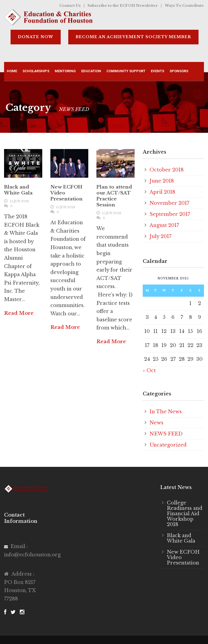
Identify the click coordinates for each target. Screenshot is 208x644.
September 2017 (170, 214)
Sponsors (179, 71)
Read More (19, 313)
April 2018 (162, 192)
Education (91, 71)
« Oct (149, 371)
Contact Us (70, 6)
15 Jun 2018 (19, 201)
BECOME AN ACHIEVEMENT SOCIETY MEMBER (133, 37)
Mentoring (65, 71)
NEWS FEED (166, 434)
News (156, 423)
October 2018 (167, 170)
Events (157, 71)
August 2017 (164, 225)
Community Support (126, 71)
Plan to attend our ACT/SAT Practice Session (114, 196)
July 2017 (160, 236)
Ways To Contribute (184, 6)
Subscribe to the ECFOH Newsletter (123, 6)
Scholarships (36, 71)
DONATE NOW (36, 37)
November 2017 (169, 203)
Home (12, 71)
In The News (166, 412)
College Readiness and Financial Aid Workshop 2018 (185, 514)
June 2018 (162, 181)
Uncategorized (168, 445)
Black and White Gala (18, 190)
